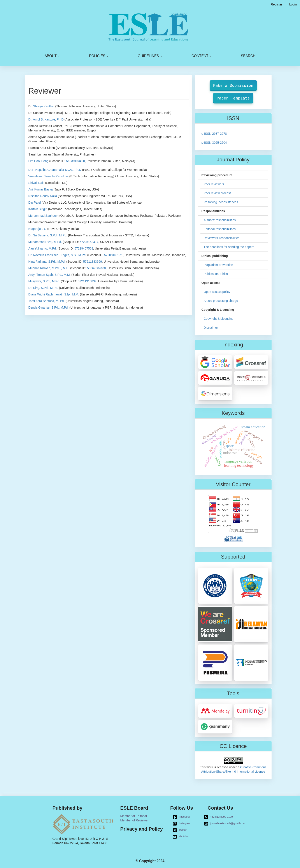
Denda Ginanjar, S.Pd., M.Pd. (49, 307)
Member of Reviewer (134, 820)
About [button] (52, 56)
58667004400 (96, 268)
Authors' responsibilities (220, 220)
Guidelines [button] (150, 56)
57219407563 (84, 248)
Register (277, 4)
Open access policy (217, 292)
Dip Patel (35, 203)
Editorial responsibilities (220, 229)
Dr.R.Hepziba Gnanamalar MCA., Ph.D (55, 170)
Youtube (181, 837)
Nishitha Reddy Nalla (43, 196)
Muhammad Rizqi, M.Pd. (45, 242)
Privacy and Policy (142, 829)
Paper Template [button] (233, 98)
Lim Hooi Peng (39, 161)
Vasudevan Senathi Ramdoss (48, 176)
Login (293, 4)
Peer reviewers (214, 184)
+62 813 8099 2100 (218, 817)
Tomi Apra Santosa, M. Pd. (47, 301)
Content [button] (201, 56)
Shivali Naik (36, 183)
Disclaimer (211, 328)
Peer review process (218, 193)
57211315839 (87, 281)
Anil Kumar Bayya (41, 189)
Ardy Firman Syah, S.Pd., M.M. (50, 275)
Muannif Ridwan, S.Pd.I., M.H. (49, 268)
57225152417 (89, 242)
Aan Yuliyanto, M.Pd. (43, 248)
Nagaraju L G (38, 229)
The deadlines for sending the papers (229, 247)
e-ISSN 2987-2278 (214, 134)
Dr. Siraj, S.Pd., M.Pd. (43, 288)
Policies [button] (99, 56)
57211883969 (93, 262)
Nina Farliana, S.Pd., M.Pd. (47, 262)
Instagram (182, 824)
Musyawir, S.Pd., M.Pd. (44, 281)
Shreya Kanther (44, 106)
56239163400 (75, 161)
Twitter (180, 830)
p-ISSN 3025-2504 (214, 143)
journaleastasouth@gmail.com (225, 824)
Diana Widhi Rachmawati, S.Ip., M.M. (54, 294)
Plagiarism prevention (218, 265)
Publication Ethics (216, 274)
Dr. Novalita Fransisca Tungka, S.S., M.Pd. (57, 255)
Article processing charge (221, 301)
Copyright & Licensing (219, 319)
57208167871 (114, 255)
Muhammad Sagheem (44, 216)
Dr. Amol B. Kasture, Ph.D (46, 119)
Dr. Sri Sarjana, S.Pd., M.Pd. (48, 235)
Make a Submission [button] (233, 85)
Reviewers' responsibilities (222, 238)
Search (248, 56)
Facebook (182, 817)
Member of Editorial (134, 816)
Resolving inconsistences (221, 202)
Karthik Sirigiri (38, 209)
